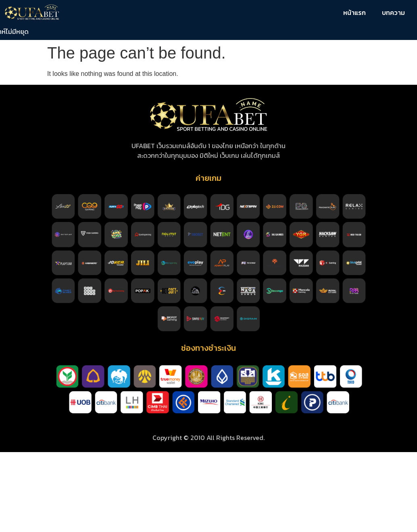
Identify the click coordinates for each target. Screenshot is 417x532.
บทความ (393, 13)
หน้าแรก (354, 13)
